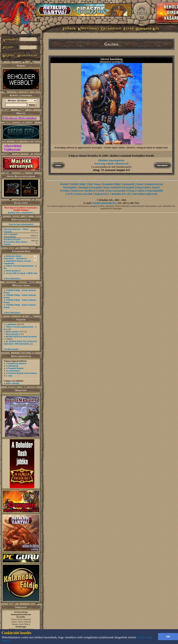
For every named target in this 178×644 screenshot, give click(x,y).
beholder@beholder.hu (104, 203)
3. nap (9, 375)
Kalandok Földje (111, 184)
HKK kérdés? (13, 332)
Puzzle (140, 184)
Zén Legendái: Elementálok (11, 235)
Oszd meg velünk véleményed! (112, 164)
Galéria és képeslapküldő (150, 191)
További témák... (12, 349)
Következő (162, 165)
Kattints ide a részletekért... (21, 212)
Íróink (101, 191)
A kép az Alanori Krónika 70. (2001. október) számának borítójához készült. (111, 156)
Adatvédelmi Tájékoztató (13, 148)
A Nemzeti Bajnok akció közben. (22, 373)
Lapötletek (11, 324)
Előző (58, 165)
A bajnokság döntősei (16, 363)
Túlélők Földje (78, 184)
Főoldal (64, 184)
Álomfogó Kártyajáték (90, 187)
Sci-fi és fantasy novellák (80, 194)
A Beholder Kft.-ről (120, 194)
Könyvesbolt (143, 187)
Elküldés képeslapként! (111, 160)
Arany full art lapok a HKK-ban (22, 273)
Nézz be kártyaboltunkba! (21, 224)
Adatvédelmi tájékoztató (145, 194)
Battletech (90, 191)
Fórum (131, 191)
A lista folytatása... (12, 278)
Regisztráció (101, 194)
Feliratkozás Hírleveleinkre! (20, 118)
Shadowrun (77, 191)
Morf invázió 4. (13, 271)
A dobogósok (12, 366)
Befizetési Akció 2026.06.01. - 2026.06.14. (15, 257)
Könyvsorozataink (116, 191)
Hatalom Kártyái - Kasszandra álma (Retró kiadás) (15, 242)
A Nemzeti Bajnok (15, 368)
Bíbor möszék (13, 383)
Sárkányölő (128, 184)
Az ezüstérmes (13, 371)
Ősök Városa (94, 184)
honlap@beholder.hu (21, 614)
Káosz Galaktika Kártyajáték (119, 187)
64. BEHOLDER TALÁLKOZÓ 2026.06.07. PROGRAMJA (20, 343)
